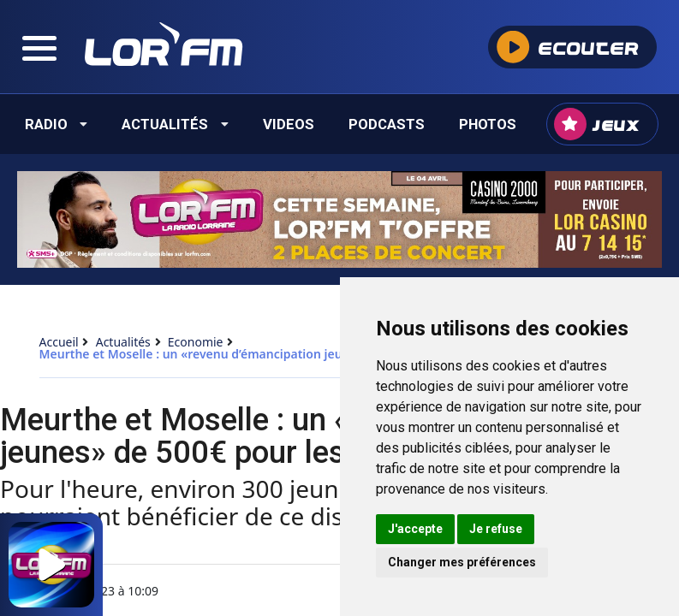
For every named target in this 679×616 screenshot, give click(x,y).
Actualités (175, 124)
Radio (56, 124)
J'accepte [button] (415, 529)
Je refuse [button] (496, 529)
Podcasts (387, 124)
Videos (289, 124)
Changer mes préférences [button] (462, 562)
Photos (488, 124)
